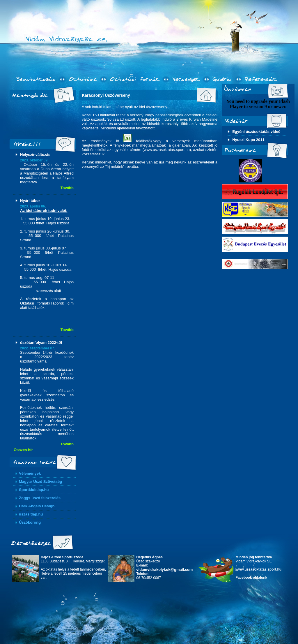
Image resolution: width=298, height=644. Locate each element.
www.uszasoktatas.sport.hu (259, 569)
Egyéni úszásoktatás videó (256, 132)
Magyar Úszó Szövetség (40, 482)
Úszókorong (30, 522)
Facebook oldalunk (252, 578)
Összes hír (23, 450)
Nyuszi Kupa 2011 (248, 140)
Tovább (67, 188)
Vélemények (30, 473)
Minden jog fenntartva (254, 557)
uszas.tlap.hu (31, 514)
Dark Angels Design (37, 506)
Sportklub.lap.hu (34, 490)
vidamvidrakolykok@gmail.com (164, 570)
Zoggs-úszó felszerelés (40, 498)
